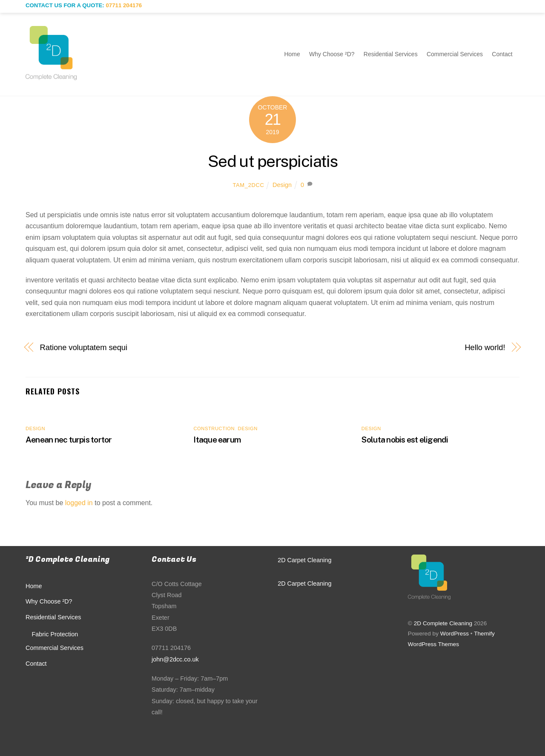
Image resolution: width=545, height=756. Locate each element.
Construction (214, 428)
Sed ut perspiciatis (273, 161)
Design (282, 185)
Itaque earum (217, 440)
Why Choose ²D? (332, 54)
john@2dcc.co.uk (175, 659)
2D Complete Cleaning (443, 623)
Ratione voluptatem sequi (84, 347)
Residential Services (391, 54)
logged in (79, 503)
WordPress (455, 634)
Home (292, 54)
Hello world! (485, 347)
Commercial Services (455, 54)
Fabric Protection (55, 634)
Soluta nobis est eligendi (405, 440)
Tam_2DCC (248, 185)
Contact (502, 54)
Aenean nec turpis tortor (69, 440)
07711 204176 (124, 5)
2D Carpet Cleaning (304, 560)
